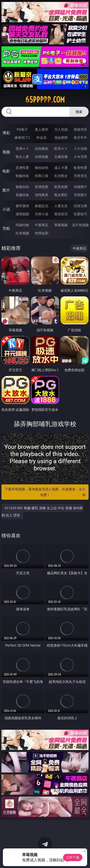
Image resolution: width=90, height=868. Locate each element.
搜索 (79, 112)
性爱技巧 (80, 214)
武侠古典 (80, 206)
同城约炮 (22, 225)
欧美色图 (61, 187)
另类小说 (42, 214)
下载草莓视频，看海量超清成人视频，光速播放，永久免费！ (46, 492)
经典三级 (42, 176)
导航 (6, 228)
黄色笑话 (61, 214)
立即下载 (73, 857)
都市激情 (22, 206)
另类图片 (80, 195)
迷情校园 (22, 214)
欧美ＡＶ (61, 148)
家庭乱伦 (42, 206)
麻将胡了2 (22, 137)
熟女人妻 (22, 157)
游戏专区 (80, 129)
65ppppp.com (45, 100)
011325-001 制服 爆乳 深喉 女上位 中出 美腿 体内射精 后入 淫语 (42, 512)
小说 (6, 209)
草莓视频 (61, 225)
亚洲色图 (42, 187)
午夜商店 (42, 225)
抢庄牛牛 (80, 137)
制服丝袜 (22, 176)
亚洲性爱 (22, 168)
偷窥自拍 (22, 187)
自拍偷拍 (42, 148)
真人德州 (42, 129)
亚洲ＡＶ (22, 148)
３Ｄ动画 (80, 148)
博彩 (6, 133)
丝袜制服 (42, 157)
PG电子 (22, 129)
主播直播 (61, 157)
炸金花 (42, 137)
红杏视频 (22, 233)
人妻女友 (61, 206)
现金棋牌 (61, 137)
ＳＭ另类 (80, 157)
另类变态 (80, 176)
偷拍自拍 (42, 168)
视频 (6, 152)
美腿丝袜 (22, 195)
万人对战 (61, 129)
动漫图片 (80, 187)
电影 (6, 171)
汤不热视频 (80, 225)
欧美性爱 (80, 168)
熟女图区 (61, 195)
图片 (6, 190)
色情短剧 (42, 233)
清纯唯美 (42, 195)
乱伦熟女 (61, 176)
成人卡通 (61, 168)
